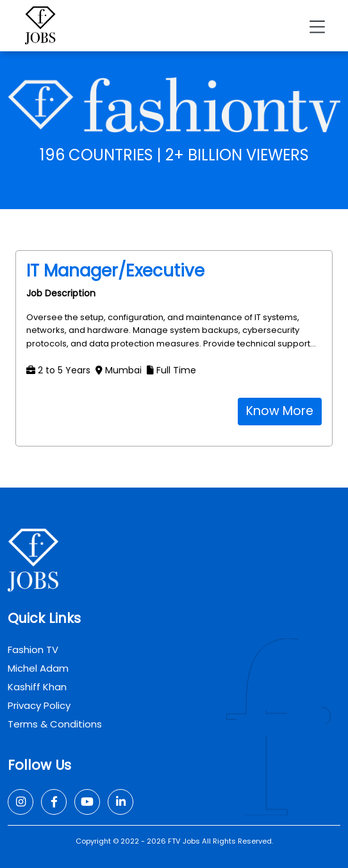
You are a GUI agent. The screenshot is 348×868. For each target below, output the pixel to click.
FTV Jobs (184, 841)
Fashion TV (33, 650)
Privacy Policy (39, 705)
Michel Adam (38, 668)
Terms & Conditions (55, 724)
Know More (280, 411)
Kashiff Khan (37, 687)
